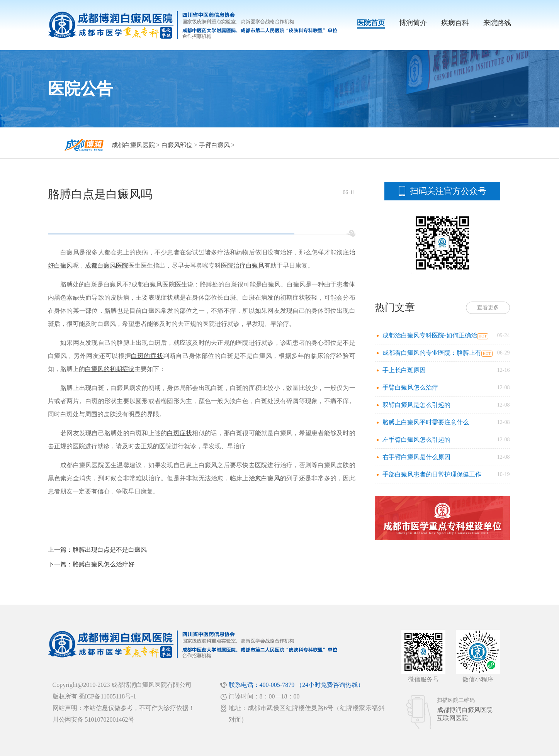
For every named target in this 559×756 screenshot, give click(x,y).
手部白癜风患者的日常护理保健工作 (432, 474)
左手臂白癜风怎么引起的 (416, 440)
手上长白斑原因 (404, 370)
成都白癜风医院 (133, 145)
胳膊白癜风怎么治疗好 (104, 564)
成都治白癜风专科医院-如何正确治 (430, 335)
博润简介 (413, 23)
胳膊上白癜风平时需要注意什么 (426, 422)
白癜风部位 (177, 145)
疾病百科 (455, 23)
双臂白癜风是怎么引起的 (416, 405)
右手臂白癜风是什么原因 (416, 457)
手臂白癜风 (214, 145)
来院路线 (497, 23)
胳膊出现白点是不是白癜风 (110, 550)
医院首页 (371, 23)
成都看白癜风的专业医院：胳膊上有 (432, 353)
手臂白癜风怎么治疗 (410, 387)
